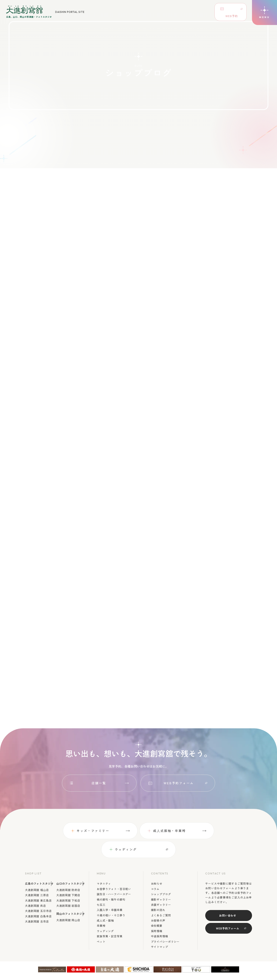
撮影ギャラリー (161, 881)
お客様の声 (158, 902)
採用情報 (157, 913)
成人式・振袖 (105, 902)
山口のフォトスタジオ (71, 865)
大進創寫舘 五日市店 (38, 893)
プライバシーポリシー (165, 923)
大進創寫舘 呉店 (35, 887)
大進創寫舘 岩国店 (68, 887)
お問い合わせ (228, 897)
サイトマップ (160, 928)
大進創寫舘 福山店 (37, 871)
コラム (155, 870)
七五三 (101, 886)
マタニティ (104, 865)
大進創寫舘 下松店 (68, 882)
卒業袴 (101, 907)
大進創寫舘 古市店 (37, 903)
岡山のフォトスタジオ (71, 895)
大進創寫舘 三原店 (37, 877)
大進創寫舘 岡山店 (68, 902)
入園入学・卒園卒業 (110, 892)
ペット (101, 923)
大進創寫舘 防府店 (68, 871)
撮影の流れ (158, 892)
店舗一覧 (99, 783)
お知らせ (157, 865)
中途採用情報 (160, 918)
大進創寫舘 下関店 (68, 877)
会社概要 (157, 907)
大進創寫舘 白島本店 (38, 898)
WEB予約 (227, 10)
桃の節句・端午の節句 (111, 881)
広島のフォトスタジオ (39, 865)
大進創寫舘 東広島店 (38, 882)
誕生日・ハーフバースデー (114, 876)
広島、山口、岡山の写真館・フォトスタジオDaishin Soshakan (204, 969)
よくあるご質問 (161, 897)
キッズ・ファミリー (55, 831)
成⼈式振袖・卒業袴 (131, 831)
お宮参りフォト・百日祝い (114, 870)
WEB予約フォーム (179, 783)
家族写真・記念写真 (110, 918)
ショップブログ (161, 876)
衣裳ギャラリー (161, 886)
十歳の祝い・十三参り (111, 897)
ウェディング (202, 831)
